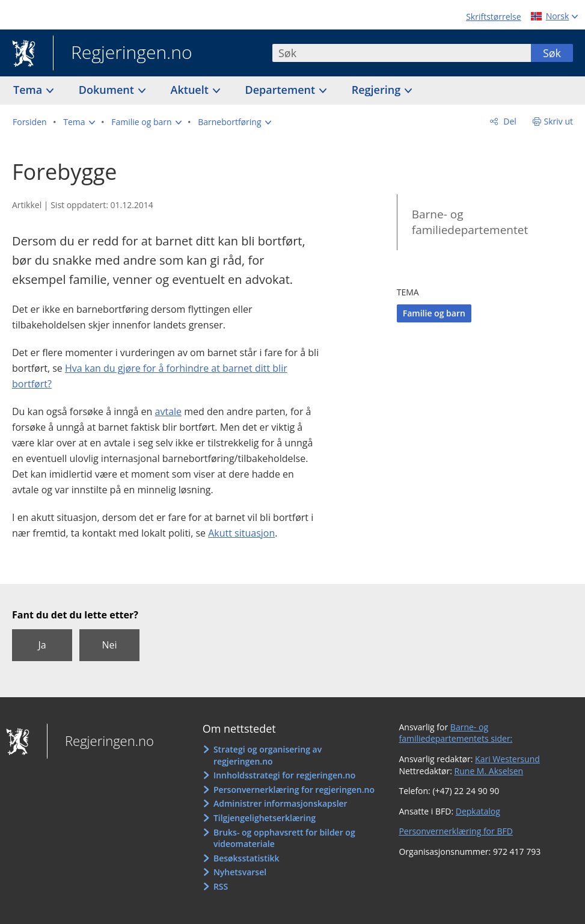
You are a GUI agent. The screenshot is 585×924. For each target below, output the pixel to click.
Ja (42, 645)
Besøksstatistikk (247, 858)
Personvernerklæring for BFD (455, 831)
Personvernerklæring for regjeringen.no (294, 790)
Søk (552, 53)
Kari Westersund (507, 759)
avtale (169, 411)
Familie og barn (434, 313)
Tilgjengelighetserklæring (265, 818)
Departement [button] (282, 90)
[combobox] (402, 53)
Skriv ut (559, 121)
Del (509, 121)
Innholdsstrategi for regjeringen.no (284, 775)
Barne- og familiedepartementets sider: (455, 733)
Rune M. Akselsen (489, 771)
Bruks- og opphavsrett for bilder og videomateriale (284, 838)
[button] (79, 122)
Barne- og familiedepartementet (470, 222)
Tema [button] (29, 90)
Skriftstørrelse (493, 17)
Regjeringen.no (123, 54)
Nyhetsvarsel (240, 872)
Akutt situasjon (241, 533)
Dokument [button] (108, 90)
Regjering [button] (378, 90)
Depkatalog (478, 811)
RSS (221, 886)
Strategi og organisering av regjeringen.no (268, 755)
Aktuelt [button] (191, 90)
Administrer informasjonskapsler (280, 803)
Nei (109, 645)
